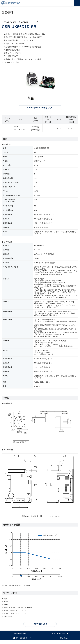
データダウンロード (23, 638)
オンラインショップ (59, 633)
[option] (42, 80)
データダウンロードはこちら (41, 108)
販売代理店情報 (20, 633)
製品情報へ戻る (41, 624)
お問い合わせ (64, 638)
